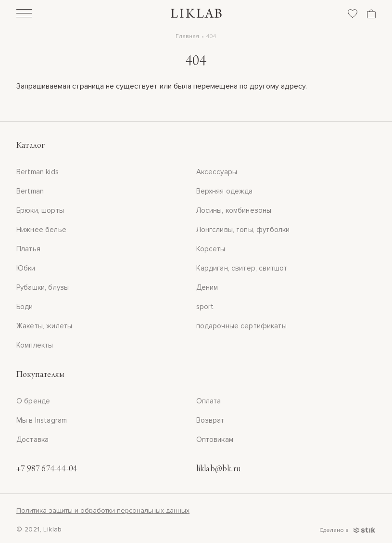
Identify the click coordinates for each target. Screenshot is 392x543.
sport (205, 307)
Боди (25, 307)
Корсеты (211, 249)
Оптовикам (215, 440)
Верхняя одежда (225, 191)
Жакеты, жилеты (44, 326)
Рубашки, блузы (43, 287)
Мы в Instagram (42, 420)
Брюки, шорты (40, 210)
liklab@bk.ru (218, 469)
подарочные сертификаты (241, 326)
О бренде (33, 401)
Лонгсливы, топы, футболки (243, 230)
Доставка (32, 440)
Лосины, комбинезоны (234, 210)
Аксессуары (217, 172)
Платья (28, 249)
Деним (207, 287)
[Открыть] (24, 14)
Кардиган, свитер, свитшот (242, 268)
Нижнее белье (41, 230)
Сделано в (348, 530)
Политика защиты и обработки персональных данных (103, 511)
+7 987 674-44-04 (47, 469)
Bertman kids (38, 172)
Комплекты (35, 345)
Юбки (26, 268)
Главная (187, 36)
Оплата (209, 401)
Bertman (30, 191)
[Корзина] (371, 14)
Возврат (210, 420)
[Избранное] (353, 13)
